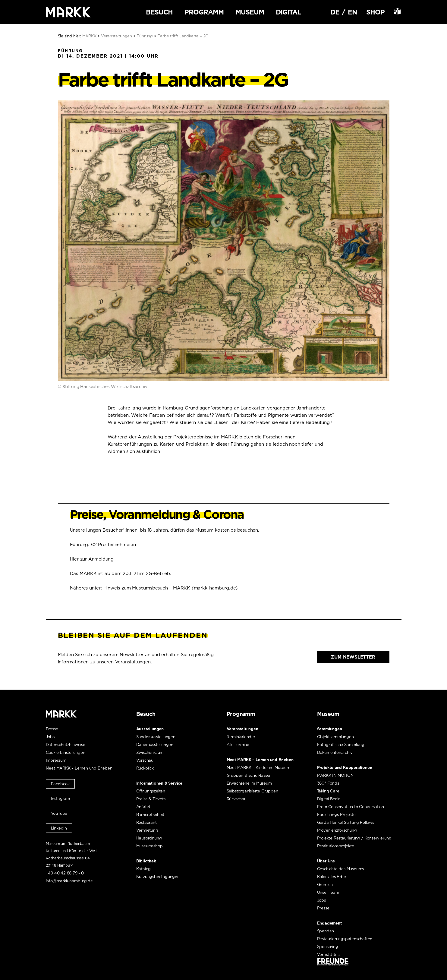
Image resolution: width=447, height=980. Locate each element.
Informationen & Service (159, 783)
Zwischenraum (150, 752)
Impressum (56, 760)
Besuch (159, 12)
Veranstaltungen (242, 729)
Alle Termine (238, 745)
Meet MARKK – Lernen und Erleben (79, 768)
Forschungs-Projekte (336, 815)
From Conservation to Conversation (351, 807)
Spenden (326, 931)
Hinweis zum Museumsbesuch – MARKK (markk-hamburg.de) (171, 588)
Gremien (325, 885)
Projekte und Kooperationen (345, 768)
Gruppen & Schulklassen (249, 775)
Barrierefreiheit (150, 815)
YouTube (59, 813)
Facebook (60, 784)
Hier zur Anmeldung (92, 559)
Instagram (60, 799)
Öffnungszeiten (151, 791)
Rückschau (237, 799)
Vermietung (147, 830)
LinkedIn (59, 828)
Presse (52, 729)
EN (352, 12)
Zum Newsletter (353, 657)
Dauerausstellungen (155, 745)
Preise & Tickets (151, 799)
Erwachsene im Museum (249, 783)
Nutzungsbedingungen (158, 877)
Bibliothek (146, 861)
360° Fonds (328, 783)
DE (335, 12)
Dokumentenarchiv (335, 752)
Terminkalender (241, 737)
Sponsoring (328, 947)
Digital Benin (329, 799)
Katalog (144, 869)
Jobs (50, 737)
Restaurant (146, 822)
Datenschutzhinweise (66, 745)
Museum (250, 12)
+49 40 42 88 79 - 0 (65, 873)
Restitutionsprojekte (336, 846)
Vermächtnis (329, 955)
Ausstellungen (150, 729)
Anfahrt (143, 807)
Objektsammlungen (335, 737)
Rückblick (145, 768)
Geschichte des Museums (341, 869)
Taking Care (328, 791)
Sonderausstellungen (156, 737)
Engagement (329, 923)
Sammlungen (330, 729)
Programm (204, 12)
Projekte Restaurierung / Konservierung (354, 838)
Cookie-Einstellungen (66, 752)
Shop (375, 12)
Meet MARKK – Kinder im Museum (258, 768)
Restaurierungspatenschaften (345, 939)
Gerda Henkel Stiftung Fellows (346, 822)
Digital (288, 12)
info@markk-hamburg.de (69, 881)
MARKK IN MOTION (335, 775)
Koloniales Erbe (332, 877)
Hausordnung (149, 838)
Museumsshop (150, 846)
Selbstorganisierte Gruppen (252, 791)
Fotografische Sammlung (341, 745)
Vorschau (145, 760)
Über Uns (326, 861)
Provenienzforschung (337, 830)
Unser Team (328, 892)
